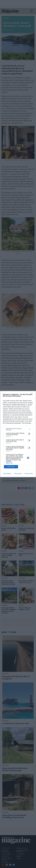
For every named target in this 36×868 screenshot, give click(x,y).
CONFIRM (11, 467)
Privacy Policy (29, 474)
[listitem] (18, 429)
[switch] (29, 434)
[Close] (32, 395)
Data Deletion (7, 474)
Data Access (18, 474)
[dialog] (18, 434)
